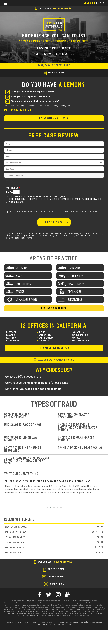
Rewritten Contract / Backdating (74, 416)
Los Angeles (78, 332)
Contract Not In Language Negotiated (23, 449)
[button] (47, 508)
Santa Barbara (14, 341)
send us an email (57, 577)
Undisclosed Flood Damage (23, 425)
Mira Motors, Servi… (16, 548)
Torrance (44, 341)
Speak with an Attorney (54, 118)
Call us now (54, 9)
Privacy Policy (63, 622)
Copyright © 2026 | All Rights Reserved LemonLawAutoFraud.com (32, 622)
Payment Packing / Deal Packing (80, 448)
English (89, 3)
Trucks (20, 292)
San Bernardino (80, 335)
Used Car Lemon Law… (17, 532)
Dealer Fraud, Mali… (16, 553)
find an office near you (54, 348)
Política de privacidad (95, 622)
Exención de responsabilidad (49, 624)
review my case (54, 73)
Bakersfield (12, 332)
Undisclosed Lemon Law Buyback (21, 439)
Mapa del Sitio (67, 624)
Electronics (75, 300)
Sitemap (83, 622)
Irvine (42, 332)
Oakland (11, 335)
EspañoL (101, 3)
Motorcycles (76, 276)
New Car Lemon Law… (16, 527)
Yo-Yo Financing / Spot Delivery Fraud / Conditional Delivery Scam (27, 461)
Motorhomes (23, 284)
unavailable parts (27, 300)
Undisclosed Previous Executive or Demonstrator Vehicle (78, 428)
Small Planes (76, 284)
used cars (74, 268)
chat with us (57, 584)
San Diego (11, 338)
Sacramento (45, 335)
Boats (19, 276)
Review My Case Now (54, 308)
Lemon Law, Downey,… (16, 537)
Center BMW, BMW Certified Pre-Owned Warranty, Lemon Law (48, 481)
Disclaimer (74, 622)
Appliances (75, 292)
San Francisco (46, 338)
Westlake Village (81, 341)
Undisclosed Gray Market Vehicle (76, 439)
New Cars (22, 268)
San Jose (76, 338)
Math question (12, 188)
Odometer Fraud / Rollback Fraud (17, 416)
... (92, 493)
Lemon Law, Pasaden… (16, 543)
